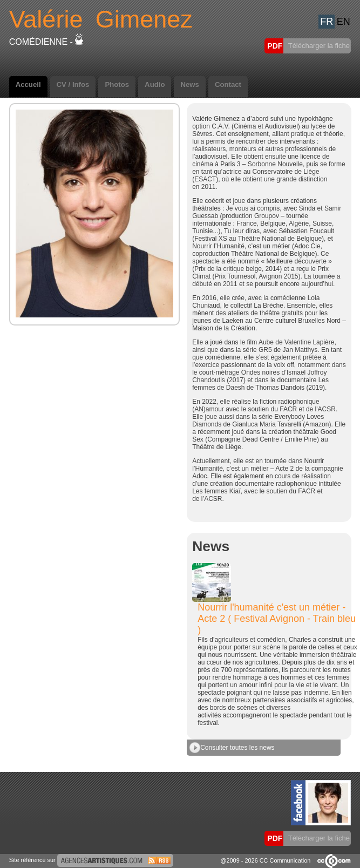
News (189, 84)
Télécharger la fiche (318, 46)
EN (344, 22)
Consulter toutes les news (232, 748)
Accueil (28, 84)
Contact (228, 84)
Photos (117, 84)
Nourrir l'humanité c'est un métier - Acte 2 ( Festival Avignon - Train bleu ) (277, 619)
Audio (155, 84)
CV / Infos (73, 84)
